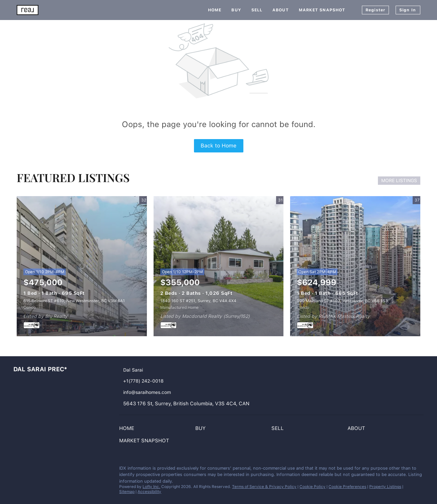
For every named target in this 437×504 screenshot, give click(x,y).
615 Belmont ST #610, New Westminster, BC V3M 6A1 (74, 301)
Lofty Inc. (151, 487)
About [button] (281, 10)
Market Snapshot (322, 10)
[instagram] (18, 470)
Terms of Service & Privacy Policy (264, 487)
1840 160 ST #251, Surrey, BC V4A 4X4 (198, 301)
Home (215, 10)
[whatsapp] (45, 470)
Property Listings (385, 487)
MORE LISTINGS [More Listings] (399, 180)
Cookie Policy (312, 487)
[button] (128, 430)
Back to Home (218, 146)
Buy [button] (236, 10)
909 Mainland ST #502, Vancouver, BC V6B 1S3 (342, 301)
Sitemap (127, 492)
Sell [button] (257, 10)
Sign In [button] (408, 10)
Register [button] (375, 10)
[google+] (32, 470)
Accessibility (149, 492)
